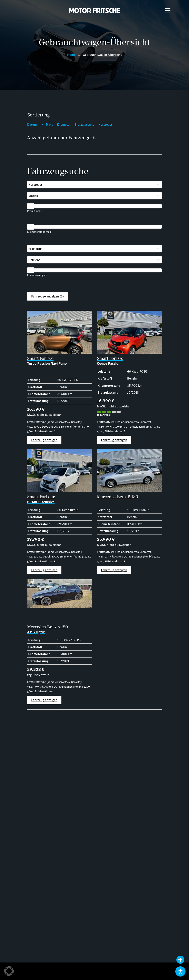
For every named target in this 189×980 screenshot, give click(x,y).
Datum (32, 125)
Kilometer (64, 125)
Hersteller (105, 125)
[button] (9, 971)
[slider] (30, 206)
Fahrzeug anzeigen (44, 440)
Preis (49, 125)
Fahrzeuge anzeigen (47, 296)
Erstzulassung (84, 125)
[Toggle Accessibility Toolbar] (180, 971)
